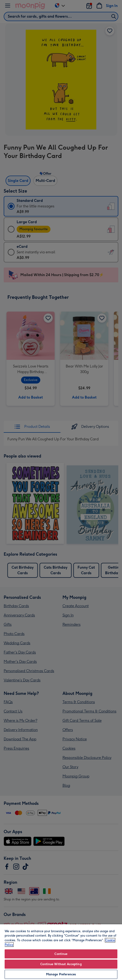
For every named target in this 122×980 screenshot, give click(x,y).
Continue (61, 954)
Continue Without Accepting (61, 964)
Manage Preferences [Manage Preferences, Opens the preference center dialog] (61, 974)
